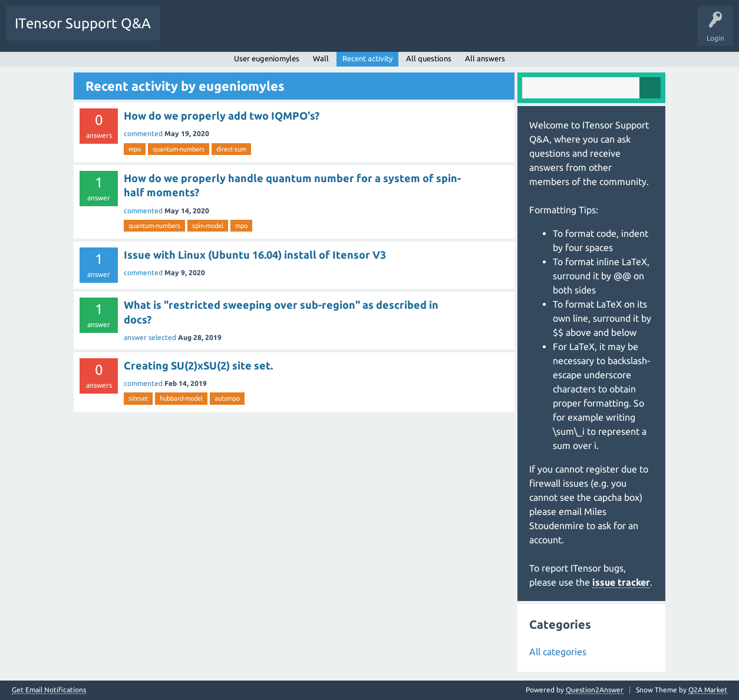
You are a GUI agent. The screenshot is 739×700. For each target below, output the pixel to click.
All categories (558, 652)
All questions (429, 58)
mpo (135, 149)
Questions (185, 32)
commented (143, 133)
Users (316, 32)
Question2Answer (595, 690)
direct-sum (231, 149)
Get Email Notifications (49, 690)
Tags (279, 32)
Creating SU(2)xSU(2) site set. (198, 365)
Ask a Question (365, 32)
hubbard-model (181, 398)
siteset (138, 398)
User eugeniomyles (267, 58)
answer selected (150, 337)
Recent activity (367, 58)
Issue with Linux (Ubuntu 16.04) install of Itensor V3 (255, 255)
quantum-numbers (179, 149)
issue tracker (621, 582)
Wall (321, 58)
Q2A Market (708, 690)
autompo (227, 398)
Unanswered (234, 32)
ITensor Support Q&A (83, 23)
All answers (485, 58)
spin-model (208, 226)
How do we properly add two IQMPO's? (222, 115)
